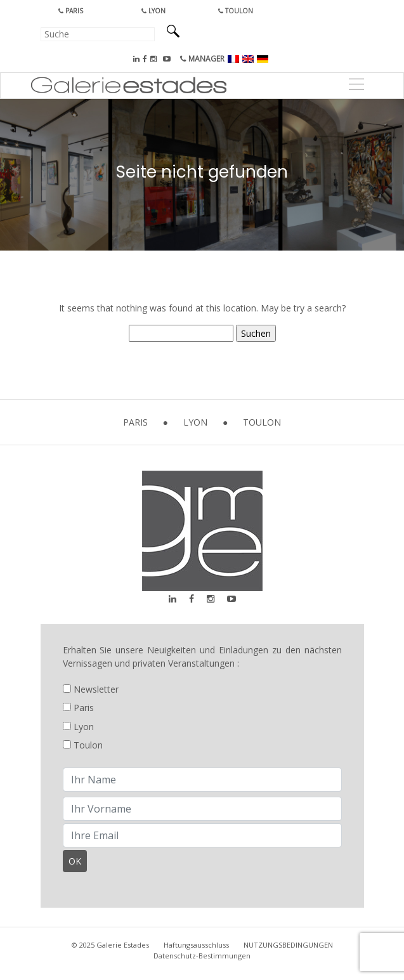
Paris (71, 11)
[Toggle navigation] (356, 86)
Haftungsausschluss (196, 945)
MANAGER (202, 59)
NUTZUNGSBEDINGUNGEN (288, 945)
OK (75, 861)
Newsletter (91, 689)
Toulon (236, 11)
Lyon (153, 11)
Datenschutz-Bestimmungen (202, 956)
